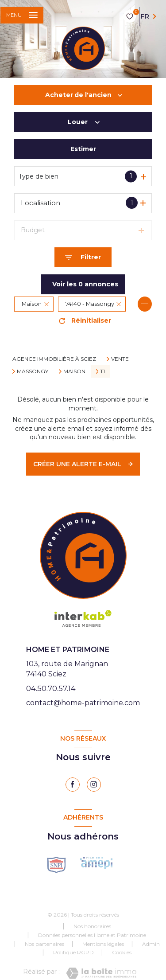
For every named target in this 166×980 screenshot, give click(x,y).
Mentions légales (103, 944)
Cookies (122, 953)
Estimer (83, 149)
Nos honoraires (92, 926)
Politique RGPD (73, 952)
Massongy (33, 371)
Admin (151, 944)
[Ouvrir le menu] (22, 15)
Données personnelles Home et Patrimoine (92, 935)
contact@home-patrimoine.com (83, 703)
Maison (74, 371)
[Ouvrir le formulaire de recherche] (83, 257)
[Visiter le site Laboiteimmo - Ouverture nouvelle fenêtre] (101, 973)
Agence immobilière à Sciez (54, 359)
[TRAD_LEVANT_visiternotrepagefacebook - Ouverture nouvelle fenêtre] (73, 785)
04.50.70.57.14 (51, 688)
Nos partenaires (44, 944)
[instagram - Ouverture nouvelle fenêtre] (94, 785)
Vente (120, 359)
